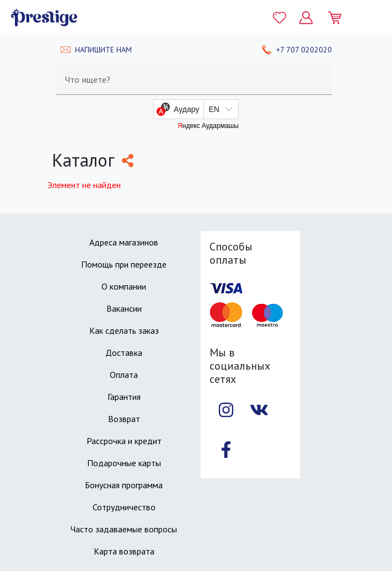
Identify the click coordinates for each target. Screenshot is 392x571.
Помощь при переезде (124, 264)
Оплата (124, 375)
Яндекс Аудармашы (208, 126)
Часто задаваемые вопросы (124, 529)
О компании (124, 286)
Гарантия (124, 397)
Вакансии (124, 308)
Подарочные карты (124, 463)
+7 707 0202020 (304, 50)
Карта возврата (124, 551)
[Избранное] (280, 18)
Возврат (124, 419)
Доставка (124, 353)
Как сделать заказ (124, 330)
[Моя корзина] (339, 18)
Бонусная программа (124, 485)
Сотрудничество (124, 507)
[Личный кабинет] (306, 18)
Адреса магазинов (124, 242)
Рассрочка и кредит (124, 441)
